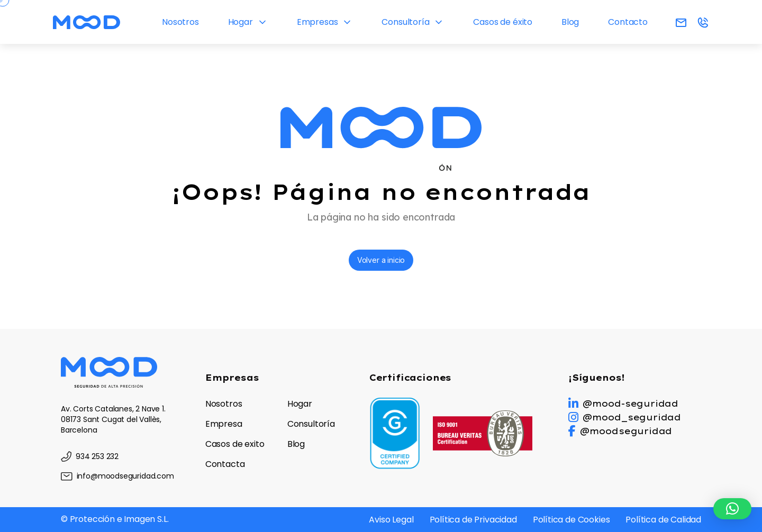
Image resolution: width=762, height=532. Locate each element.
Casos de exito (235, 444)
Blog (570, 22)
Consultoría (405, 22)
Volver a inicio (381, 260)
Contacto (628, 22)
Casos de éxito (503, 22)
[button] (732, 509)
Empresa (224, 424)
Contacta (225, 464)
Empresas (317, 22)
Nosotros (180, 22)
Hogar (241, 22)
